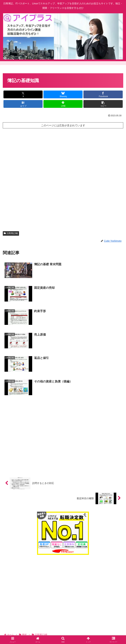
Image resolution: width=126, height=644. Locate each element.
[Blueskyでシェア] (63, 94)
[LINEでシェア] (63, 104)
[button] (103, 104)
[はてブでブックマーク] (23, 104)
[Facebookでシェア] (103, 94)
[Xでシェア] (23, 94)
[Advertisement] (63, 143)
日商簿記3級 (11, 233)
